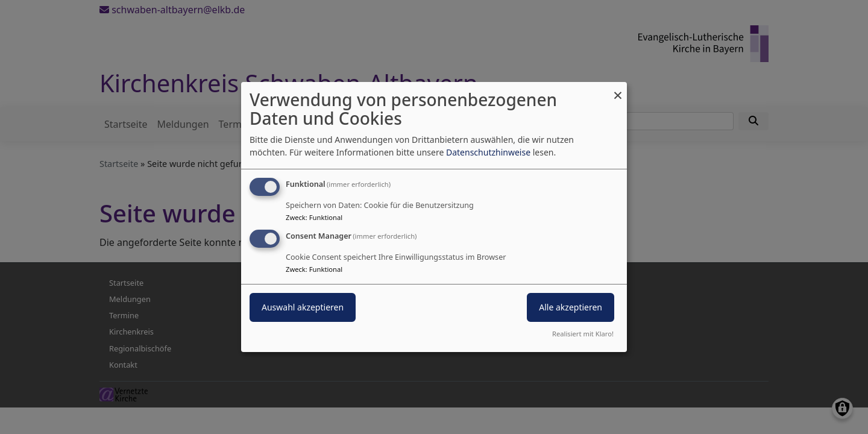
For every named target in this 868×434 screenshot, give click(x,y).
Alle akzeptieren (571, 307)
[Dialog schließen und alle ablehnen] (618, 90)
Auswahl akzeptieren (303, 307)
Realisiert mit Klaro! (583, 334)
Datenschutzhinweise (488, 152)
